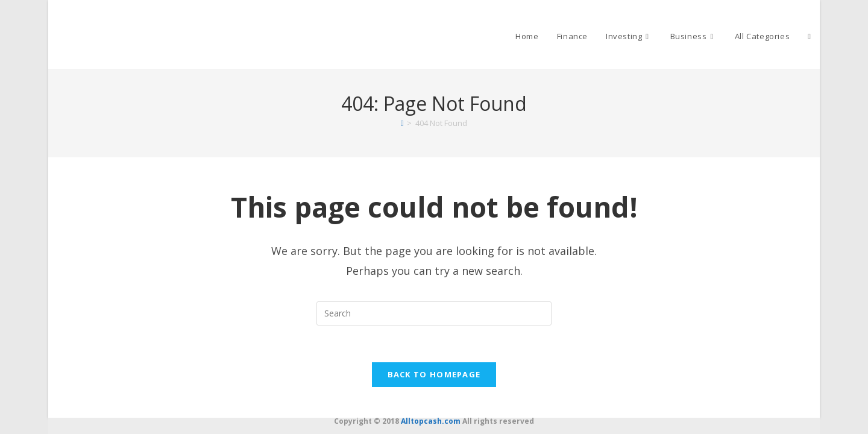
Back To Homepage (434, 374)
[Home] (402, 123)
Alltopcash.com (431, 421)
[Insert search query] (434, 313)
